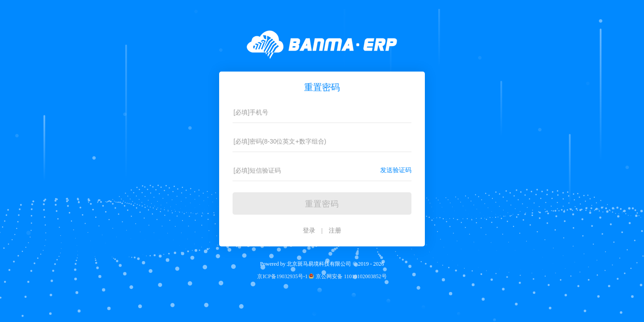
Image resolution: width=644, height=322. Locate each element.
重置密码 (322, 204)
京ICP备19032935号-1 (282, 276)
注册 (335, 231)
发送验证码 (396, 170)
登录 (309, 231)
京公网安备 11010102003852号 (347, 276)
